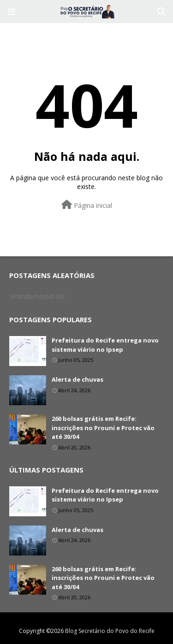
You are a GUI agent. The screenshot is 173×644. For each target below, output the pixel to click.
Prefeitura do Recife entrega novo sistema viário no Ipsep (105, 345)
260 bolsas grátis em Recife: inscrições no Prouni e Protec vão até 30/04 (103, 428)
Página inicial (87, 205)
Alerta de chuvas (78, 379)
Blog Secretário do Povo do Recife (110, 631)
